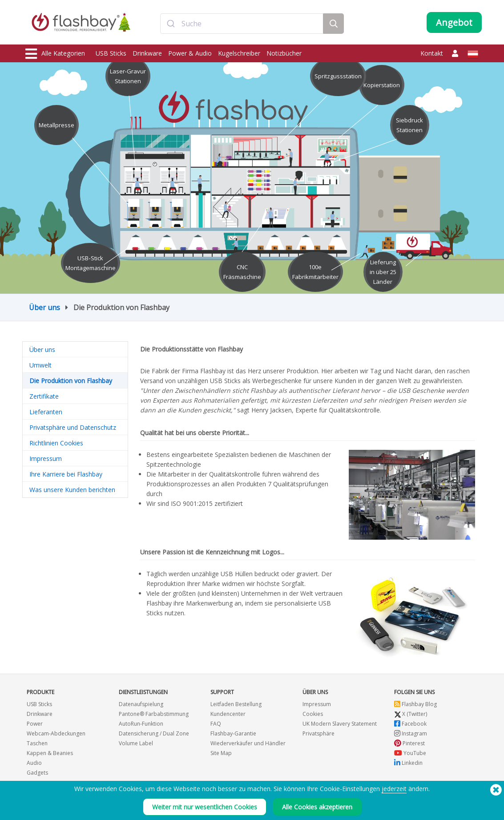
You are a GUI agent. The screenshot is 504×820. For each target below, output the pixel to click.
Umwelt (40, 365)
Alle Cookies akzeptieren (317, 807)
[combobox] (242, 24)
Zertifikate (44, 396)
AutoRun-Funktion (141, 724)
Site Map (221, 753)
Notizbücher (284, 53)
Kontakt (432, 53)
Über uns (44, 307)
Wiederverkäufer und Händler (248, 743)
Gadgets (37, 773)
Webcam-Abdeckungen (56, 733)
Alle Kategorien (55, 54)
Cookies (313, 714)
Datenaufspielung (141, 704)
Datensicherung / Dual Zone (154, 733)
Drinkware (147, 53)
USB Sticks (111, 53)
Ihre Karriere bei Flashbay (66, 474)
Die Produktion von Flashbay (71, 381)
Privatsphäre (319, 733)
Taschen (37, 743)
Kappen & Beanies (50, 753)
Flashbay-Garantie (233, 733)
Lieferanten (46, 412)
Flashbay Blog (415, 704)
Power (35, 724)
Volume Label (136, 743)
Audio (34, 763)
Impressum (46, 458)
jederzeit (394, 789)
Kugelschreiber (239, 53)
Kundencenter (228, 714)
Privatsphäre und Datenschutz (73, 427)
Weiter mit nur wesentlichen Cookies (205, 807)
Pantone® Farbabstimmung (154, 714)
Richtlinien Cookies (56, 443)
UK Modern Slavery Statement (340, 724)
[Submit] (171, 24)
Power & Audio (190, 53)
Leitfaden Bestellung (236, 704)
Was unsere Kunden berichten (72, 490)
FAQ (216, 724)
